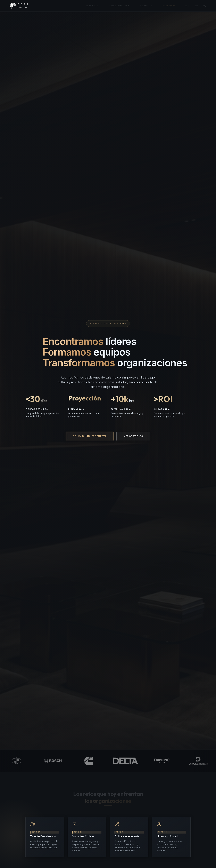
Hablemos (169, 6)
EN (196, 6)
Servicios (92, 6)
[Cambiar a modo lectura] (205, 6)
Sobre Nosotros (119, 6)
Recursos (146, 6)
